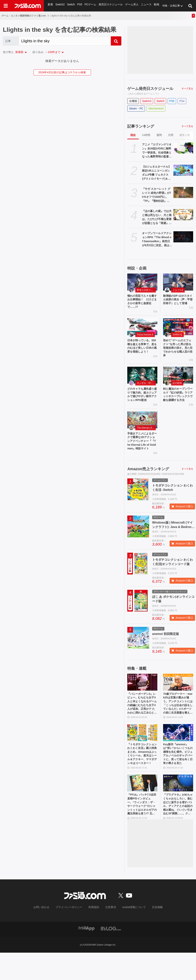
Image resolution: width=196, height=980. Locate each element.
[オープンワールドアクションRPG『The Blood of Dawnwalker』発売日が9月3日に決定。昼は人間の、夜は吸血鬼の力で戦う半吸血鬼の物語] (183, 237)
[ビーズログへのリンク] (111, 956)
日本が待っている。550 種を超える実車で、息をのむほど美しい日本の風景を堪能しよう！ (142, 351)
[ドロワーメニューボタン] (6, 6)
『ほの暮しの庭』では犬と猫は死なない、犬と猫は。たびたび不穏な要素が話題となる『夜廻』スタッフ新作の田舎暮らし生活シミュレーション (157, 217)
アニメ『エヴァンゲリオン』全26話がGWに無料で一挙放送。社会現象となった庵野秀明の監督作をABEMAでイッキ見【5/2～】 (157, 151)
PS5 (79, 6)
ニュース (143, 6)
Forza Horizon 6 (145, 337)
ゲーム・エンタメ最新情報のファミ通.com (24, 16)
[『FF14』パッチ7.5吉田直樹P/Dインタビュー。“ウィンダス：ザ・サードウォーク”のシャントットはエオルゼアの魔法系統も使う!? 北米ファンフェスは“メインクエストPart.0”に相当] (142, 808)
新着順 (19, 52)
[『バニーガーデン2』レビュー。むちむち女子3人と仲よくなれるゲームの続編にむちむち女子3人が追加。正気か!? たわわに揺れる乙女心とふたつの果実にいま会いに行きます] (142, 700)
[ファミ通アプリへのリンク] (86, 956)
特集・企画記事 (168, 6)
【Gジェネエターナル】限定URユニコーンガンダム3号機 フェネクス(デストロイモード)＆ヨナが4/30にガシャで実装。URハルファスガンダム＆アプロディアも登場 (157, 173)
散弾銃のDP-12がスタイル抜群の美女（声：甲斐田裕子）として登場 (177, 302)
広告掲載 (151, 935)
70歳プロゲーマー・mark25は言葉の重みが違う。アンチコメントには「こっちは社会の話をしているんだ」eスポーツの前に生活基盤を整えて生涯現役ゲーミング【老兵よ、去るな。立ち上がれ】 (178, 723)
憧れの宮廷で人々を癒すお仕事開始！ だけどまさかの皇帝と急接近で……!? (141, 302)
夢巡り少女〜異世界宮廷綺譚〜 (146, 290)
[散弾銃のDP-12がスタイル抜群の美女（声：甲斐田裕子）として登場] (178, 282)
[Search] (65, 41)
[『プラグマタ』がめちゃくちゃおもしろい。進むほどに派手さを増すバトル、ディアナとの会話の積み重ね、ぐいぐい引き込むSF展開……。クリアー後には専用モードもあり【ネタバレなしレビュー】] (178, 808)
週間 (159, 135)
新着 (50, 6)
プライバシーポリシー (72, 935)
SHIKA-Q (177, 337)
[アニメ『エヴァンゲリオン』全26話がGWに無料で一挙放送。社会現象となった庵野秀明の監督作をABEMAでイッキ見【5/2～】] (183, 148)
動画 (153, 6)
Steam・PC (136, 108)
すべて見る (187, 89)
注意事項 (109, 935)
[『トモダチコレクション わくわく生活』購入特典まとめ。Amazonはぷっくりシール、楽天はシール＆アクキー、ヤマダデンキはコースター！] (142, 754)
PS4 (182, 101)
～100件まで (53, 52)
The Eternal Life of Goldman (146, 439)
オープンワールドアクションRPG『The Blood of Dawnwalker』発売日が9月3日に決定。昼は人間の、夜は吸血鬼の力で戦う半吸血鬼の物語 (157, 240)
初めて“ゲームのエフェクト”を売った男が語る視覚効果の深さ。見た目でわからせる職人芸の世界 (178, 351)
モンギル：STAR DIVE (146, 388)
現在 (133, 135)
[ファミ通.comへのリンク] (28, 6)
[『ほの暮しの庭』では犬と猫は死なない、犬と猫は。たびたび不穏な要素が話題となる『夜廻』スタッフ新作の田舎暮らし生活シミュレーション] (183, 215)
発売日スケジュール (109, 6)
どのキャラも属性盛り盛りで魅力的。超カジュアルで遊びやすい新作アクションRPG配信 (142, 402)
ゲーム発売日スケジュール (150, 89)
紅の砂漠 (177, 388)
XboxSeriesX (156, 108)
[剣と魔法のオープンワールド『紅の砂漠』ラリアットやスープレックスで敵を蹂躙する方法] (178, 380)
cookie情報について (130, 935)
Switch (71, 6)
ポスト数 (185, 135)
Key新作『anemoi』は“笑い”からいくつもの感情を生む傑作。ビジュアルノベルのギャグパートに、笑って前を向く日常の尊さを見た (177, 777)
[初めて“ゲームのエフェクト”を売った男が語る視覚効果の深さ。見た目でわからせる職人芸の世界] (178, 329)
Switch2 (60, 6)
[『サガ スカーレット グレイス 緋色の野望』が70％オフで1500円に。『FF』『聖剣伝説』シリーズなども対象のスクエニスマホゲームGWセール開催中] (183, 192)
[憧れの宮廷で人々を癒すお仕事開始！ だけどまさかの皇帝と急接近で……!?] (142, 282)
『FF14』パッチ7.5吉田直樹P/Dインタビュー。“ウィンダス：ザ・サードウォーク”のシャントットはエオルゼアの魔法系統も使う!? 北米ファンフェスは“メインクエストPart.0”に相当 (142, 831)
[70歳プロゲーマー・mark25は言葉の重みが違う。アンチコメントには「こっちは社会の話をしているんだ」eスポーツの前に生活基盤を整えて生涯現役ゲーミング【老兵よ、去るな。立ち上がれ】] (178, 700)
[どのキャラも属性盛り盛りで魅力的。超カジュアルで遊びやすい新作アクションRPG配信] (142, 380)
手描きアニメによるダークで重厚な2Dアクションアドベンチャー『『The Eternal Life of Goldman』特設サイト (142, 456)
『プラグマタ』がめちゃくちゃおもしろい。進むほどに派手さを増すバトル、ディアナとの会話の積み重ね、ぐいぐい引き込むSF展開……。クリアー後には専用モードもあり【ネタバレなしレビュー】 (177, 831)
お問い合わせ (47, 935)
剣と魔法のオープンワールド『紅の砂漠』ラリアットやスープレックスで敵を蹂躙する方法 (177, 402)
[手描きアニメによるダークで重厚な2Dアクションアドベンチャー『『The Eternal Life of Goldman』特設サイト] (142, 431)
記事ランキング (141, 126)
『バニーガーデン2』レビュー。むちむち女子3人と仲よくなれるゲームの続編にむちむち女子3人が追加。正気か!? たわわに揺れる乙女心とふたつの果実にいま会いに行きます (142, 723)
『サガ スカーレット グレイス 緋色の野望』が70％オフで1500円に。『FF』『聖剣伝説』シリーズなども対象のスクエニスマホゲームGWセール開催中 (157, 195)
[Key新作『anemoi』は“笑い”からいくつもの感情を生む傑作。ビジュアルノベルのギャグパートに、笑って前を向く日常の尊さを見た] (178, 754)
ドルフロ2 (178, 290)
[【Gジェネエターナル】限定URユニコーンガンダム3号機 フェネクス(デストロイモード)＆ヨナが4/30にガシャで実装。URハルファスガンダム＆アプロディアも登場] (183, 170)
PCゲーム (90, 6)
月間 (171, 135)
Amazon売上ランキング (148, 487)
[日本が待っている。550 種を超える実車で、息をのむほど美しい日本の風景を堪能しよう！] (142, 329)
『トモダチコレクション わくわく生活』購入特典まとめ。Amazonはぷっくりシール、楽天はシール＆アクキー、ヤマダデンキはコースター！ (142, 777)
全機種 (133, 101)
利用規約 (94, 935)
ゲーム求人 (129, 6)
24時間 (146, 135)
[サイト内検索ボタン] (190, 6)
